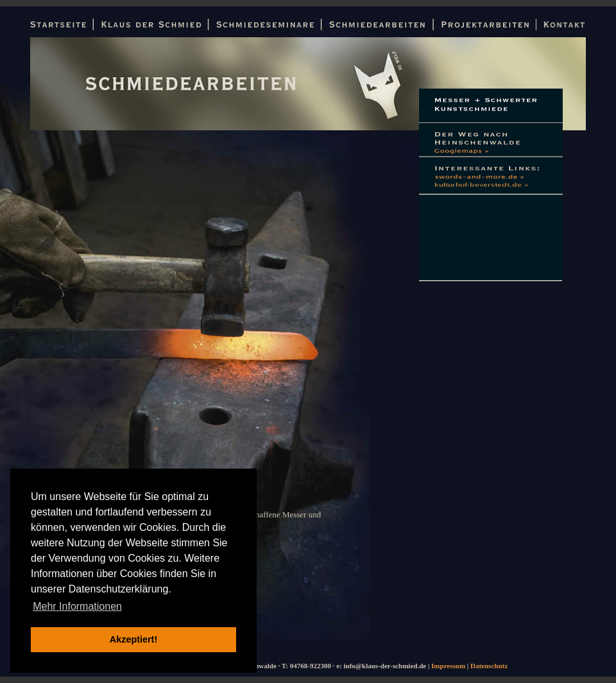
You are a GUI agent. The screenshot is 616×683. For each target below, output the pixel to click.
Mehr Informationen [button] (77, 606)
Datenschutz (489, 666)
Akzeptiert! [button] (133, 639)
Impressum (448, 666)
